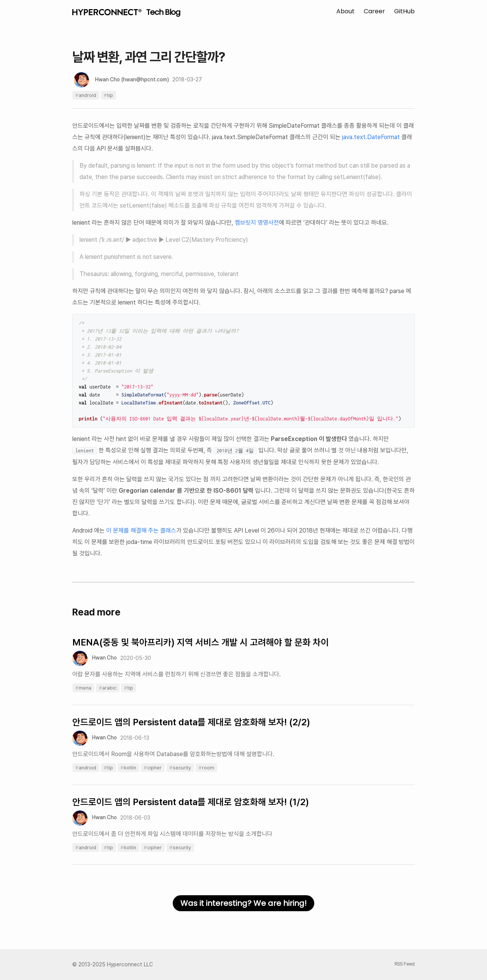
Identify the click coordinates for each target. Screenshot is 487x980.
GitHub (404, 11)
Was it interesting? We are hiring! (243, 903)
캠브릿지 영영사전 (257, 223)
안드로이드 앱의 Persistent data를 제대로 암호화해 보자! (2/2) (191, 722)
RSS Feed (405, 964)
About (345, 11)
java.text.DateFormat (371, 137)
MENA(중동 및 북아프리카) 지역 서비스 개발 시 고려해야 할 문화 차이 (201, 642)
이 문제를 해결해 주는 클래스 (141, 530)
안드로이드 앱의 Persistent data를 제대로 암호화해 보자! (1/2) (191, 802)
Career (374, 11)
